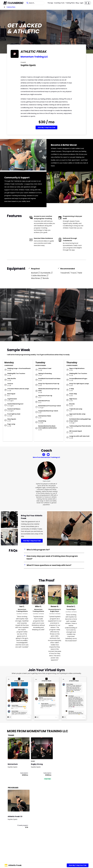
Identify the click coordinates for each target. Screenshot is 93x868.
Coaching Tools (59, 3)
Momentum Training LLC (34, 57)
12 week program (23, 825)
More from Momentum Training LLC (46, 457)
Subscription (24, 773)
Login (81, 3)
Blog (77, 3)
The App (50, 3)
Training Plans (70, 3)
